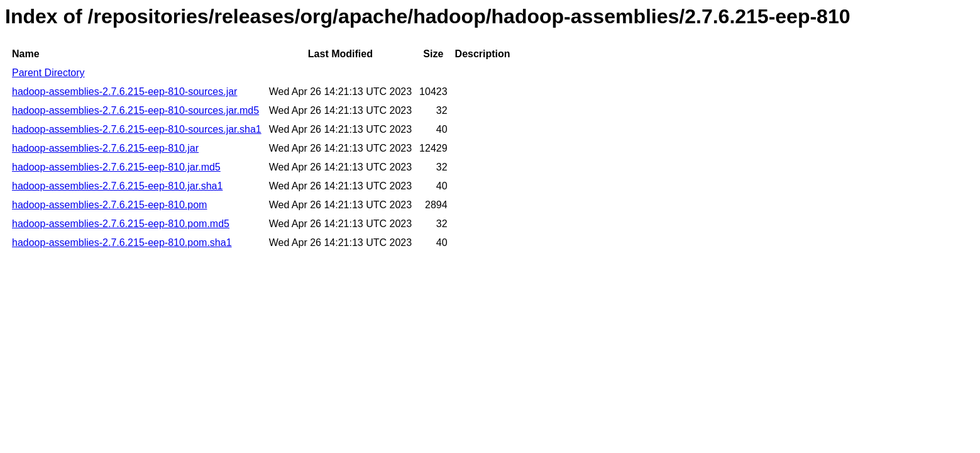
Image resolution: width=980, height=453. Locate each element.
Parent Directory (48, 73)
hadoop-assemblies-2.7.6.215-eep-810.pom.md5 (121, 224)
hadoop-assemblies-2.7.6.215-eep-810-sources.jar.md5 (135, 110)
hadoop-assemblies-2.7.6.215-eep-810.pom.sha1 (122, 243)
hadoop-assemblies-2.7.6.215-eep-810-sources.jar (124, 92)
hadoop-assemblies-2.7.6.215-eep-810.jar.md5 (116, 167)
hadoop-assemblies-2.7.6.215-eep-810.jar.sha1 (117, 186)
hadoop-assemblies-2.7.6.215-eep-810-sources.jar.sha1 (137, 129)
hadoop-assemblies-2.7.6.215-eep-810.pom (109, 205)
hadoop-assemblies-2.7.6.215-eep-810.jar (105, 148)
